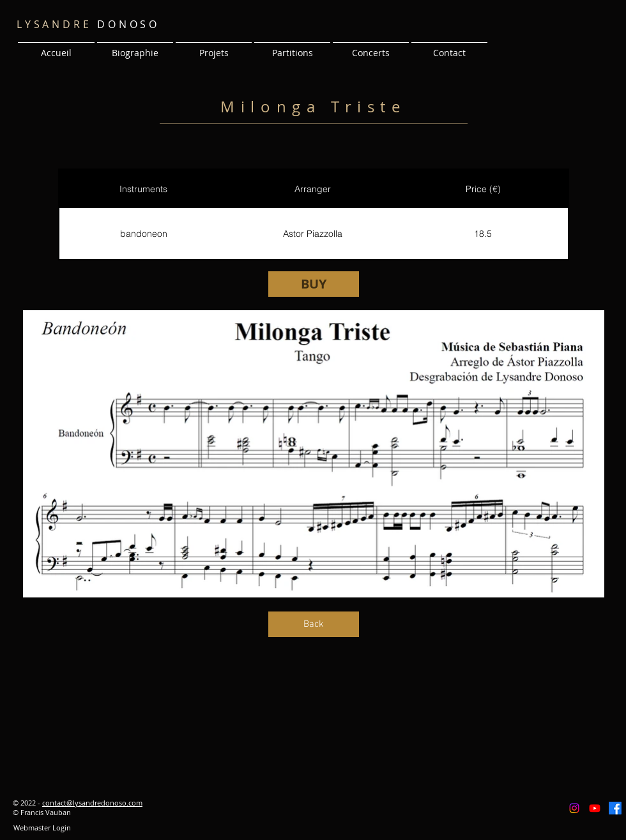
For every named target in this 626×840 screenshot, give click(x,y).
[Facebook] (615, 808)
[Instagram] (574, 808)
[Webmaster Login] (42, 828)
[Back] (314, 624)
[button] (214, 47)
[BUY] (314, 284)
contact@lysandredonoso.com (92, 803)
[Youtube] (595, 808)
